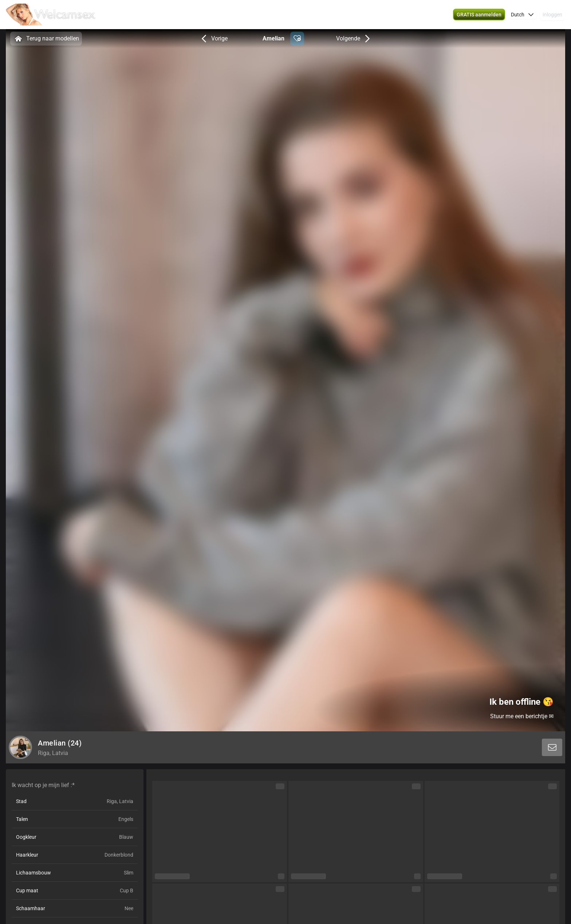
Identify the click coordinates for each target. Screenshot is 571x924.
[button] (479, 15)
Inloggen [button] (552, 15)
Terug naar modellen (46, 39)
